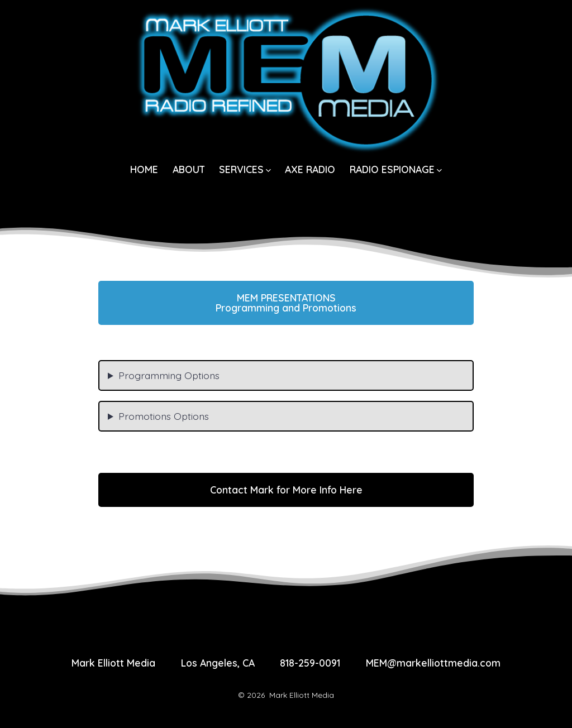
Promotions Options (164, 416)
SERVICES (245, 169)
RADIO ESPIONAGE (396, 169)
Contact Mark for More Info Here (286, 490)
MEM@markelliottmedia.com (433, 663)
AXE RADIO (310, 169)
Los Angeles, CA (218, 663)
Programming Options (169, 375)
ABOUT (189, 169)
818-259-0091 (310, 663)
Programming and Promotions (286, 303)
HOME (144, 169)
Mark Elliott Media (113, 663)
